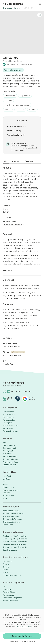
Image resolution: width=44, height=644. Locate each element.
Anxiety (32, 110)
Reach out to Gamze (22, 636)
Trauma (21, 110)
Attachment (10, 96)
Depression (25, 96)
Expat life (9, 110)
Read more (8, 270)
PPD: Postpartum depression (17, 105)
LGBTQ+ (8, 100)
